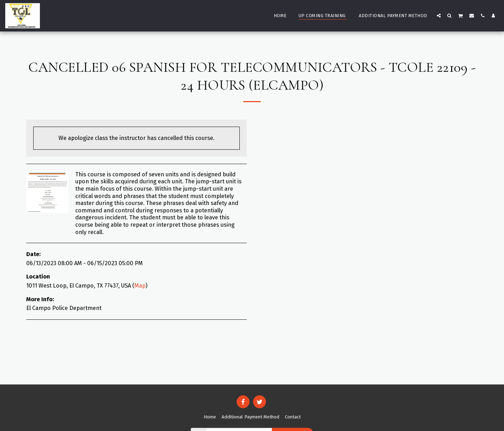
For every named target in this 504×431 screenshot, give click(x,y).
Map (140, 286)
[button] (439, 15)
